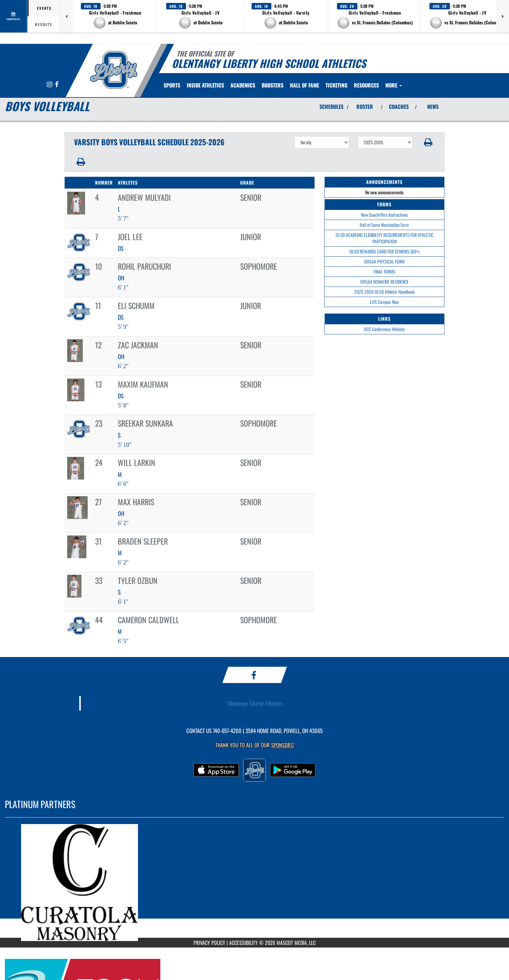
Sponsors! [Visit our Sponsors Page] (283, 745)
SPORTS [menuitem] (172, 85)
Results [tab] (44, 24)
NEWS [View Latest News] (433, 107)
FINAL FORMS (385, 271)
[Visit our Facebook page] (57, 85)
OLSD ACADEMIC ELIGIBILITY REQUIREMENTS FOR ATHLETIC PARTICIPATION (385, 238)
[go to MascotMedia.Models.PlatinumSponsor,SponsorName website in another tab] (255, 883)
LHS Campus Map (384, 302)
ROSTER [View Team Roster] (365, 107)
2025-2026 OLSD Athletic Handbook (384, 292)
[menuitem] (304, 85)
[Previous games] (67, 16)
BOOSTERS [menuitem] (273, 85)
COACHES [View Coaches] (399, 107)
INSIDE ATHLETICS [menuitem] (205, 85)
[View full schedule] (14, 16)
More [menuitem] (394, 85)
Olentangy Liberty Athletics (255, 703)
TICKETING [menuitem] (336, 85)
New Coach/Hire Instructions (384, 215)
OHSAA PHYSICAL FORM (384, 261)
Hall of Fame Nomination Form (384, 225)
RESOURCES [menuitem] (366, 85)
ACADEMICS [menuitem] (243, 85)
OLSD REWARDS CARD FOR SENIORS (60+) (385, 251)
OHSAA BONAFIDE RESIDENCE (385, 282)
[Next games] (503, 16)
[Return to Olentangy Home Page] (113, 70)
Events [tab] (44, 8)
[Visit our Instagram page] (50, 85)
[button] (115, 16)
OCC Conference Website (384, 329)
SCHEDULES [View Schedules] (331, 107)
